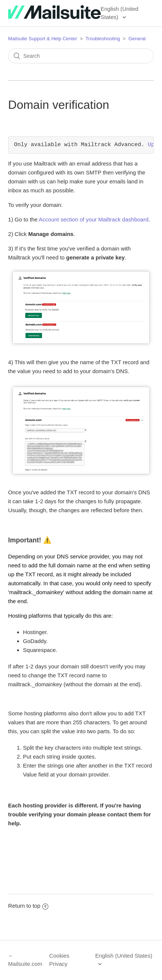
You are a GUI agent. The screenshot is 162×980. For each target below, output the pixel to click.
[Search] (81, 56)
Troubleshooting (103, 39)
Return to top (28, 906)
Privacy (58, 964)
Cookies (59, 956)
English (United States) (120, 13)
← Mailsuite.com (25, 960)
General (137, 39)
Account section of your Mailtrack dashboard (93, 219)
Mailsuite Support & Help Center (43, 39)
